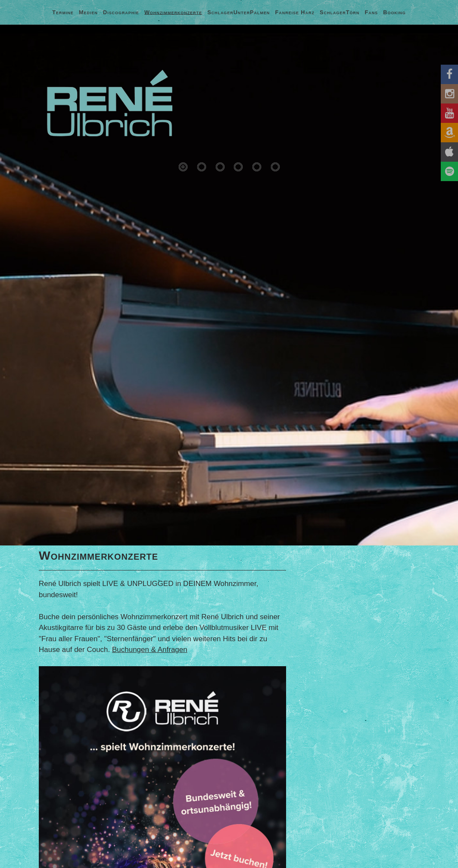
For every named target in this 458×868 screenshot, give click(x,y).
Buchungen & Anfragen (150, 650)
